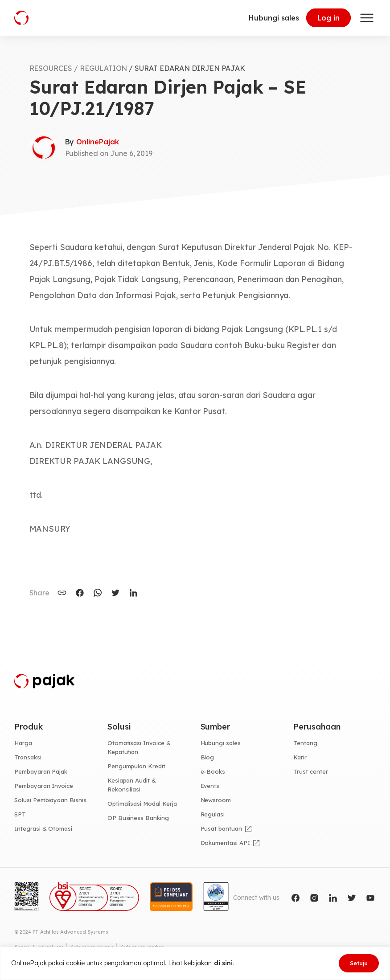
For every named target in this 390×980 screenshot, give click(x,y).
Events (210, 786)
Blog (207, 757)
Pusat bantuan (221, 828)
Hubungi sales (274, 18)
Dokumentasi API (225, 843)
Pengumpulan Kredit (136, 766)
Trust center (310, 771)
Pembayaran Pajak (41, 771)
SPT (20, 814)
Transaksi (28, 757)
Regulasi (213, 814)
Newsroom (216, 800)
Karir (300, 757)
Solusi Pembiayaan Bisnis (50, 800)
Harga (23, 743)
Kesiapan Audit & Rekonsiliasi (132, 785)
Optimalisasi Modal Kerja (142, 804)
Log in (328, 18)
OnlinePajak (97, 142)
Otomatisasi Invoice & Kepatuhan (139, 747)
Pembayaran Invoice (44, 786)
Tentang (305, 743)
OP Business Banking (138, 818)
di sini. (224, 963)
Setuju (359, 963)
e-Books (213, 771)
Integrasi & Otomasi (43, 828)
